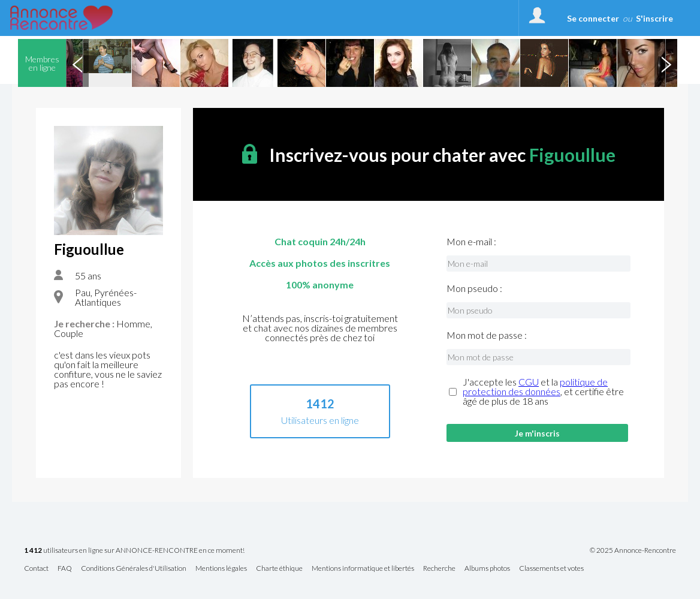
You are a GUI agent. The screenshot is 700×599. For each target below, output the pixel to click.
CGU (529, 382)
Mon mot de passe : (487, 335)
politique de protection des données (535, 386)
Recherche (439, 569)
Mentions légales (221, 569)
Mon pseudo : (474, 288)
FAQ (65, 569)
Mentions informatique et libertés (363, 569)
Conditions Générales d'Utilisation (134, 569)
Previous (77, 63)
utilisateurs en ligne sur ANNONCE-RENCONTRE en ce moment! (134, 551)
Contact (36, 569)
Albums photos (487, 569)
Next (666, 63)
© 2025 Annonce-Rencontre (633, 550)
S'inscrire (654, 18)
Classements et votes (551, 569)
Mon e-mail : (471, 242)
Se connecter (593, 18)
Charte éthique (279, 569)
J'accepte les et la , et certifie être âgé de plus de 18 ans (543, 392)
